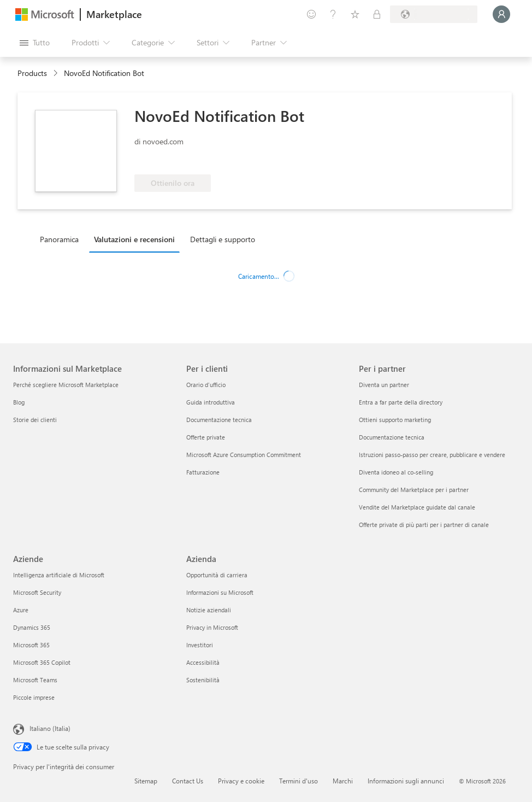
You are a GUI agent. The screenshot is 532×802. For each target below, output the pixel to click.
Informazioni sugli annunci (406, 781)
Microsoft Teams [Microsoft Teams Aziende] (35, 680)
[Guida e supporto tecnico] (333, 14)
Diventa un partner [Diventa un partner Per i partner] (384, 385)
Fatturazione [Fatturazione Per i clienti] (203, 472)
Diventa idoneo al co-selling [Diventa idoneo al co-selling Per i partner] (396, 472)
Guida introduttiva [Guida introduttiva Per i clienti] (211, 402)
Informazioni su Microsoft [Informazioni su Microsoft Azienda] (220, 592)
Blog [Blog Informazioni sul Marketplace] (19, 402)
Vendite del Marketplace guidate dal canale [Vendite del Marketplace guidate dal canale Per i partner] (417, 507)
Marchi (343, 781)
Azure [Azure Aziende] (21, 610)
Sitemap (146, 781)
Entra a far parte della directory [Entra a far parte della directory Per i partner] (401, 402)
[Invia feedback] (311, 14)
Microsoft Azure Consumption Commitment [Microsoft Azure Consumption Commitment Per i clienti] (244, 455)
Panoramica (59, 239)
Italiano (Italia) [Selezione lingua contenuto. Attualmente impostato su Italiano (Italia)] (50, 728)
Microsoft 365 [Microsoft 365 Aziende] (31, 645)
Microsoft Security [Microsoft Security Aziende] (37, 592)
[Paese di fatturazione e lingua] (434, 14)
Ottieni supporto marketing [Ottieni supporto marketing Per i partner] (395, 420)
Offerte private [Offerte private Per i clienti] (206, 437)
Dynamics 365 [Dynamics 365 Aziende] (32, 627)
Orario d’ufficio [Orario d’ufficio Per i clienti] (206, 385)
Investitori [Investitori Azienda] (200, 645)
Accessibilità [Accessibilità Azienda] (203, 662)
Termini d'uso (298, 781)
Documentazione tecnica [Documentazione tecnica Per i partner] (392, 437)
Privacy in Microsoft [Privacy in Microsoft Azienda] (212, 627)
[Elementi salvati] (355, 14)
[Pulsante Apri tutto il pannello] (35, 43)
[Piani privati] (377, 14)
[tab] (62, 239)
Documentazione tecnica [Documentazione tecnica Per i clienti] (219, 420)
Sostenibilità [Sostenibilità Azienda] (203, 680)
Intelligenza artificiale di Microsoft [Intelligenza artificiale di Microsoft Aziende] (59, 575)
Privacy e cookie (241, 781)
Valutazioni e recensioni (134, 239)
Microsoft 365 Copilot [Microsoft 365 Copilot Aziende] (42, 662)
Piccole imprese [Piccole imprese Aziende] (34, 697)
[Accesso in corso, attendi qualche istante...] (501, 14)
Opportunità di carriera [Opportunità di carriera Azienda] (217, 575)
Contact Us (188, 781)
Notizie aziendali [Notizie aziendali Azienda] (209, 610)
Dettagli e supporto (223, 239)
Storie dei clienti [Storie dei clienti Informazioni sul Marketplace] (35, 420)
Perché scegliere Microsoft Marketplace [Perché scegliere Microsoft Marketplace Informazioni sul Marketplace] (66, 385)
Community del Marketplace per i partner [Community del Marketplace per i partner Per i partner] (414, 490)
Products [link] (32, 73)
